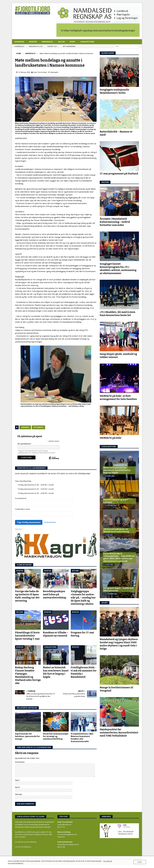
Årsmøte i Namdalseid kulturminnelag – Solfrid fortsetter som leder (115, 222)
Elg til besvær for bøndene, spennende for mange (27, 736)
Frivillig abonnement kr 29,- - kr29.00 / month (36, 489)
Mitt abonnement (69, 46)
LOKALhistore (109, 447)
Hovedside (19, 42)
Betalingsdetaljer (50, 522)
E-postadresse (21, 498)
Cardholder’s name (22, 509)
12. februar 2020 (24, 72)
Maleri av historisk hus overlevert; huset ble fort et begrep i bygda (117, 470)
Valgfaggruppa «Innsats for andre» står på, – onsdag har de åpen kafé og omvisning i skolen (83, 598)
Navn (17, 780)
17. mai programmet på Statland (119, 174)
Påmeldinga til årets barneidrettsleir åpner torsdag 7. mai (27, 636)
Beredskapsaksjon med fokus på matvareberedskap (55, 594)
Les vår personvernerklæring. (26, 842)
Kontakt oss (52, 46)
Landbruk (25, 427)
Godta (140, 862)
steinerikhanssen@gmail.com (68, 844)
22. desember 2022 (111, 594)
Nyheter (33, 42)
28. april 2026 (110, 476)
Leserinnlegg (19, 46)
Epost (17, 787)
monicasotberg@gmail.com (67, 834)
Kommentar (20, 762)
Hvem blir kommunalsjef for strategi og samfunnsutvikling (56, 736)
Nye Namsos (38, 427)
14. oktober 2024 (111, 505)
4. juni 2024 (109, 535)
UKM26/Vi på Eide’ (111, 438)
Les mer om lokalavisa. (23, 847)
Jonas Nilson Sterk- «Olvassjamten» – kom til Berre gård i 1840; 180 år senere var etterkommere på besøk (119, 557)
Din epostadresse (25, 444)
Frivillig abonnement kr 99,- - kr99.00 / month (36, 493)
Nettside (18, 794)
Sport (72, 42)
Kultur (61, 42)
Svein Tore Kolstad (40, 72)
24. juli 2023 (109, 564)
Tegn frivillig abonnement (29, 522)
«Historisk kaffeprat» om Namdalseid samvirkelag (116, 530)
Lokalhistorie (87, 42)
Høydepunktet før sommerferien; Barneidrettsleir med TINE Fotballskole (119, 733)
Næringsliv (47, 42)
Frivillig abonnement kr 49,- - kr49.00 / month (36, 485)
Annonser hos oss (36, 46)
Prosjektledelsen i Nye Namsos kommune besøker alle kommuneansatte (82, 738)
